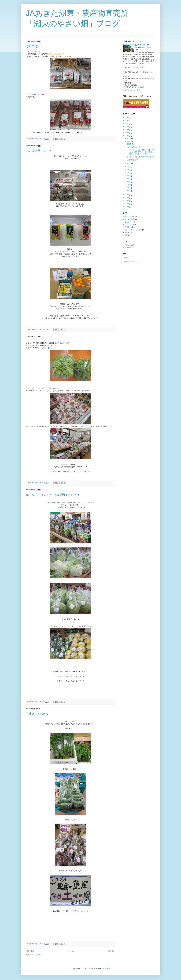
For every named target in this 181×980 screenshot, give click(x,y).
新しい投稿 (30, 951)
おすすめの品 (130, 219)
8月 (128, 170)
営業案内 (128, 227)
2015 (127, 198)
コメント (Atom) (35, 955)
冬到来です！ (35, 46)
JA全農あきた (130, 248)
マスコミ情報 (130, 225)
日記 (126, 235)
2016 (127, 195)
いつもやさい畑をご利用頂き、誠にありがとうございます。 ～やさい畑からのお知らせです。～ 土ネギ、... (141, 152)
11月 (129, 141)
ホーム (71, 951)
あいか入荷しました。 (41, 151)
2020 (127, 127)
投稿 (127, 258)
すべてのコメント (132, 262)
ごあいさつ (129, 222)
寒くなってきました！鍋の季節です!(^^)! (52, 495)
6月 (128, 176)
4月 (128, 182)
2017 (127, 136)
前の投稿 (111, 951)
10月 (129, 164)
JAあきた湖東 (130, 245)
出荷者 (127, 232)
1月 (128, 191)
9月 (128, 167)
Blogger (107, 968)
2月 (128, 188)
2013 (127, 204)
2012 (127, 207)
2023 (127, 118)
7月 (128, 173)
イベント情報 (130, 217)
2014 (127, 201)
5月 (128, 179)
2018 (127, 133)
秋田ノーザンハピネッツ (133, 230)
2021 (127, 124)
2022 (127, 121)
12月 (129, 138)
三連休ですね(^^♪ (37, 714)
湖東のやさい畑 (143, 45)
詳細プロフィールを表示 (131, 90)
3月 (128, 185)
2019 (127, 130)
